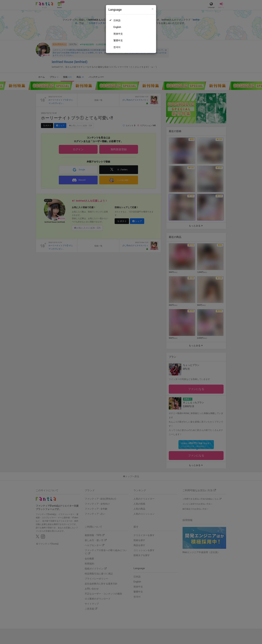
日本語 (117, 20)
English (117, 27)
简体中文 (118, 34)
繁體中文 (118, 40)
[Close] (153, 9)
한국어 (117, 47)
